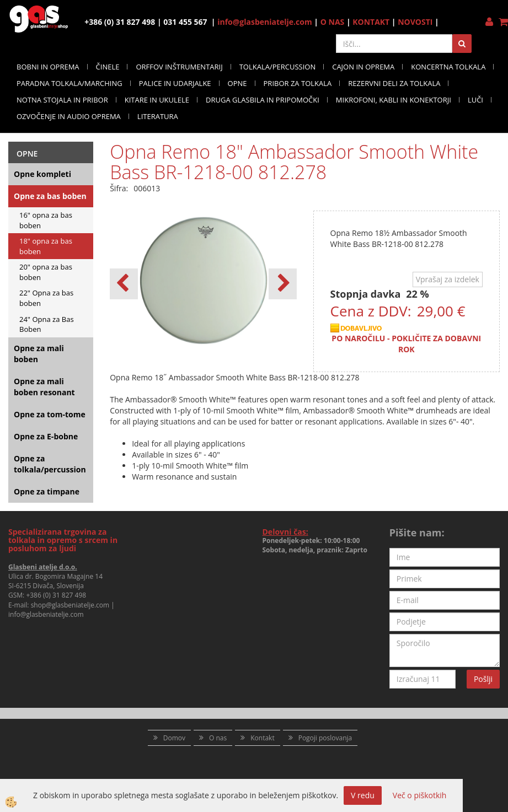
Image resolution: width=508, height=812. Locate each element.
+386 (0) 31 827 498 (56, 595)
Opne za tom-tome (50, 414)
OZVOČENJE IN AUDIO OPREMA (69, 116)
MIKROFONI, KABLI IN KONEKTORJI (394, 100)
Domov (174, 738)
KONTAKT (371, 22)
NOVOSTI (415, 22)
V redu (363, 795)
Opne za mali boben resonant (44, 387)
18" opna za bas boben (46, 246)
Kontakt (262, 738)
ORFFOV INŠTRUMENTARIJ (179, 67)
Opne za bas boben (50, 196)
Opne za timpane (47, 491)
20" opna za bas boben (46, 272)
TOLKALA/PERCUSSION (278, 67)
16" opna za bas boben (46, 220)
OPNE (237, 83)
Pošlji (483, 679)
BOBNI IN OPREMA (48, 67)
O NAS (333, 22)
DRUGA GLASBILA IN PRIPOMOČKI (263, 100)
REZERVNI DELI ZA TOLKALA (394, 83)
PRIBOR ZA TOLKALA (298, 83)
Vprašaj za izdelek (448, 279)
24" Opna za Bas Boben (47, 324)
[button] (283, 284)
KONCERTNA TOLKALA (448, 67)
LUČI (475, 100)
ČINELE (108, 67)
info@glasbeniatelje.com (265, 22)
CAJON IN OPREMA (363, 67)
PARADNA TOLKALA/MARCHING (69, 83)
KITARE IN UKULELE (157, 100)
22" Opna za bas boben (46, 298)
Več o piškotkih (420, 795)
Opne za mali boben (39, 354)
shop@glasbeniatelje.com (70, 605)
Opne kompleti (42, 174)
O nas (218, 738)
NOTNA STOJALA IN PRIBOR (62, 100)
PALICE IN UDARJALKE (175, 83)
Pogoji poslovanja (325, 738)
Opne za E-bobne (46, 436)
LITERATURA (158, 116)
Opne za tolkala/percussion (50, 464)
